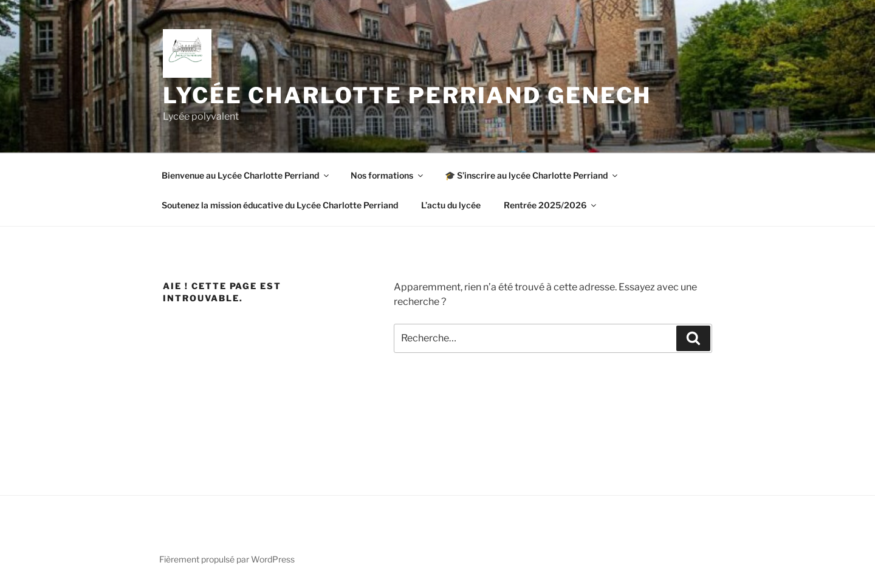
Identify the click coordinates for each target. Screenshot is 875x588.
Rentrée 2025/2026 (551, 205)
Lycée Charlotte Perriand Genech (407, 95)
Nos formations (388, 175)
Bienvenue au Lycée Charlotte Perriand (246, 175)
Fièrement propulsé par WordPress (227, 559)
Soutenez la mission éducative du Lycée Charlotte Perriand (280, 205)
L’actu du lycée (451, 205)
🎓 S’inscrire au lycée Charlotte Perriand (532, 175)
